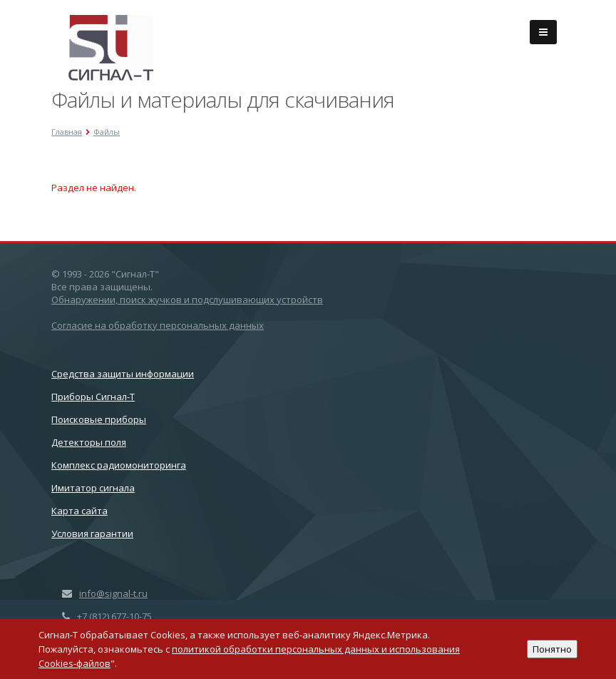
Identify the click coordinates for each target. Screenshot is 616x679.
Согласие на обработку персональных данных (158, 325)
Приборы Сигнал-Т (93, 397)
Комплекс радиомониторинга (119, 465)
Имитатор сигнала (93, 488)
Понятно (552, 649)
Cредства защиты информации (123, 374)
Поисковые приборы (99, 419)
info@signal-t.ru (113, 593)
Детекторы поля (89, 442)
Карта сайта (79, 511)
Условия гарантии (92, 533)
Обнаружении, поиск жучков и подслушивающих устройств (187, 300)
